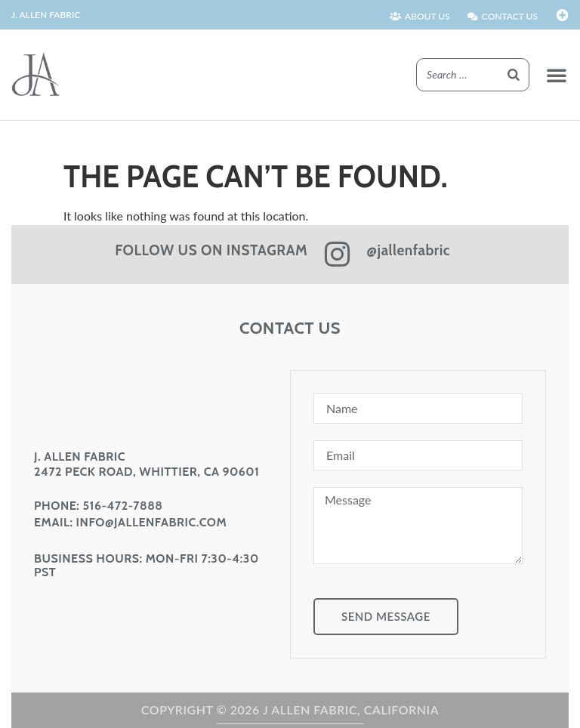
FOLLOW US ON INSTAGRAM (211, 250)
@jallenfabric (408, 250)
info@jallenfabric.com (152, 522)
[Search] (514, 75)
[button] (557, 75)
